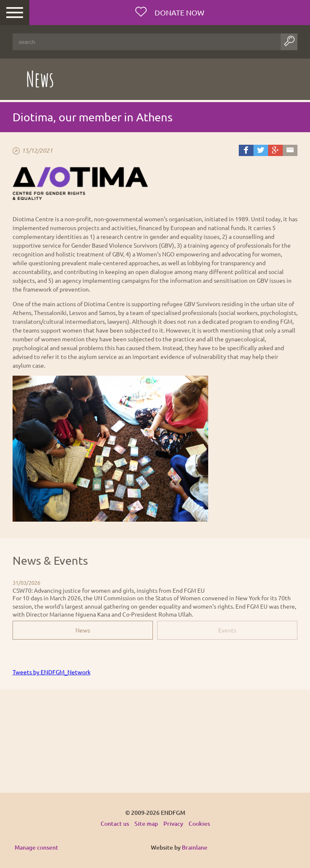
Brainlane (195, 847)
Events (227, 630)
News (83, 630)
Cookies (199, 823)
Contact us (115, 823)
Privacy (173, 823)
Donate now (179, 12)
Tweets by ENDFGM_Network (52, 672)
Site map (146, 823)
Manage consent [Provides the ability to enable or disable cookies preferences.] (36, 848)
